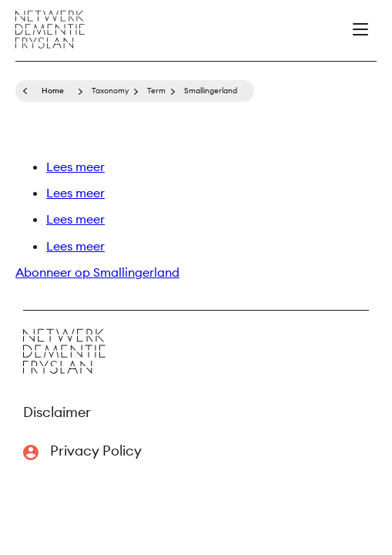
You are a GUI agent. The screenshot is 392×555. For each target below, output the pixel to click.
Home (53, 91)
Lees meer (75, 166)
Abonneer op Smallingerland (97, 272)
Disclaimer (57, 412)
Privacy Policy (96, 451)
